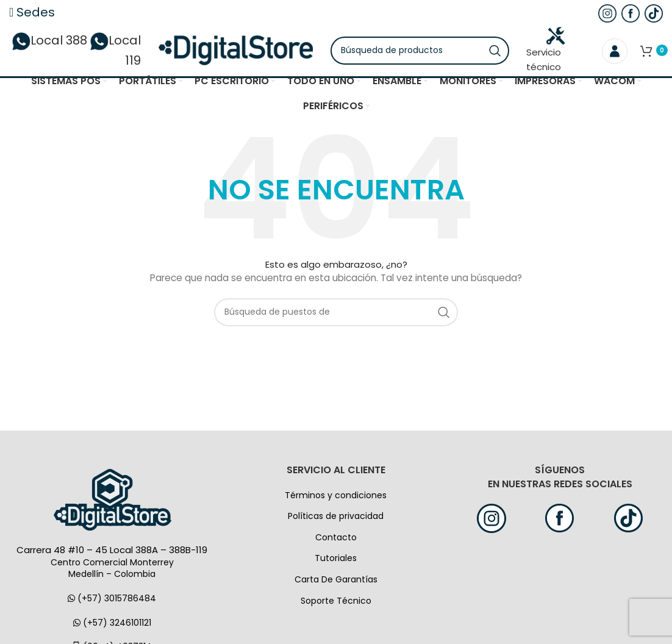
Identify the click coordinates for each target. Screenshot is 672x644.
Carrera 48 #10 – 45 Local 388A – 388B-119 (112, 553)
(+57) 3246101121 (112, 625)
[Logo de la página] (236, 51)
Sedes (32, 12)
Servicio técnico (549, 51)
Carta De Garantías (336, 582)
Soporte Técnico (336, 603)
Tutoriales (336, 561)
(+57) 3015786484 (112, 601)
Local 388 (78, 42)
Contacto (336, 540)
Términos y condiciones (336, 498)
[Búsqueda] (425, 52)
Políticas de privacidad (336, 519)
